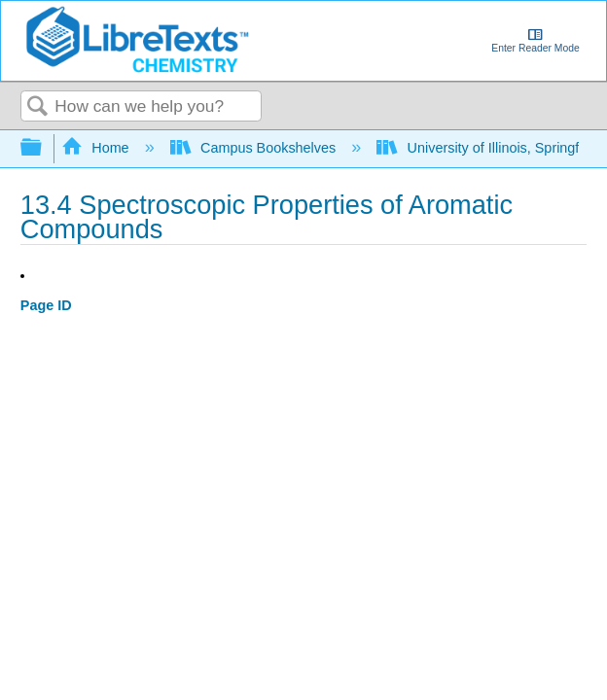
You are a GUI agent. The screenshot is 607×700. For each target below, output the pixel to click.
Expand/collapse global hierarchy (44, 148)
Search (38, 107)
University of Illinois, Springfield (491, 148)
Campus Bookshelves (255, 148)
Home (97, 148)
